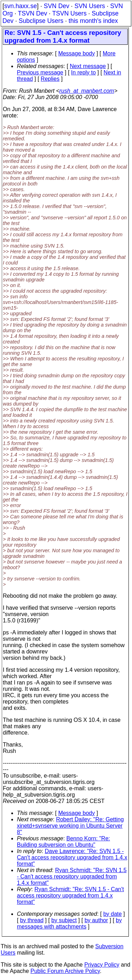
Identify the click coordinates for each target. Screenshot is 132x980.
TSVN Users (69, 13)
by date (112, 914)
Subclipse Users (41, 21)
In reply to (83, 72)
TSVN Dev (33, 13)
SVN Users (90, 6)
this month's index (93, 21)
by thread (32, 920)
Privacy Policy (102, 965)
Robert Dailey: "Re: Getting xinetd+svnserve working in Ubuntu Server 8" (70, 826)
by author (96, 920)
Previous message (40, 72)
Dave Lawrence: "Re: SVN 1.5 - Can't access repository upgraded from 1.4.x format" (72, 857)
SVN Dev (56, 6)
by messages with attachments (69, 923)
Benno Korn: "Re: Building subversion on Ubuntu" (64, 842)
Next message (88, 66)
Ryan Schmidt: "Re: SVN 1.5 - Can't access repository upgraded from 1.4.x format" (72, 876)
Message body (76, 53)
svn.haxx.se (21, 6)
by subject (64, 920)
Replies (50, 79)
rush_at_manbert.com (87, 91)
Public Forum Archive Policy (65, 971)
